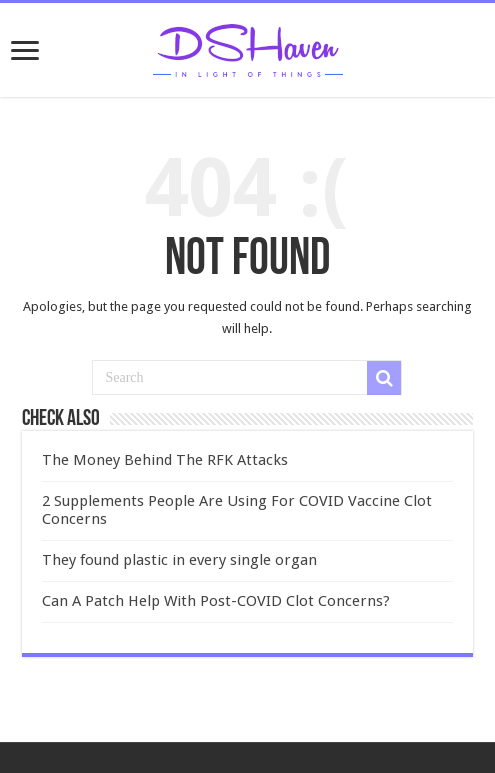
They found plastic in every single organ (179, 560)
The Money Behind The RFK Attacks (165, 460)
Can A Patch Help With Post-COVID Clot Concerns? (216, 601)
